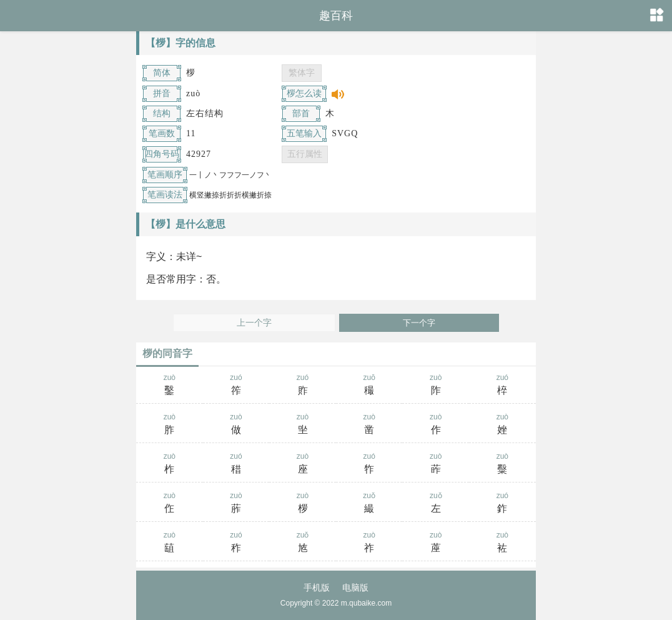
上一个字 (254, 323)
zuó (236, 386)
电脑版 (355, 587)
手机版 (317, 587)
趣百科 (336, 16)
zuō (369, 386)
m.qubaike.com (366, 603)
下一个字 (419, 323)
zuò (170, 386)
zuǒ (369, 504)
